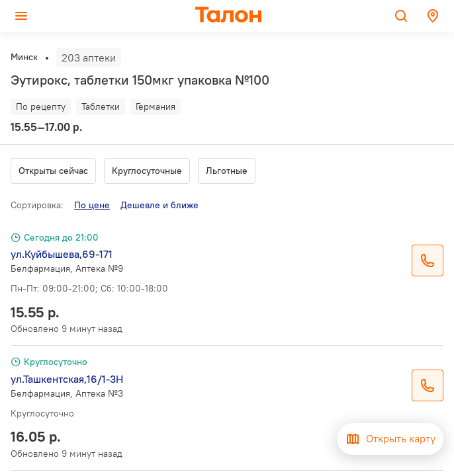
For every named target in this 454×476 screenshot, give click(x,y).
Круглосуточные (147, 171)
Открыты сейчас (53, 171)
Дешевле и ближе (159, 205)
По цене (92, 205)
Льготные (227, 171)
